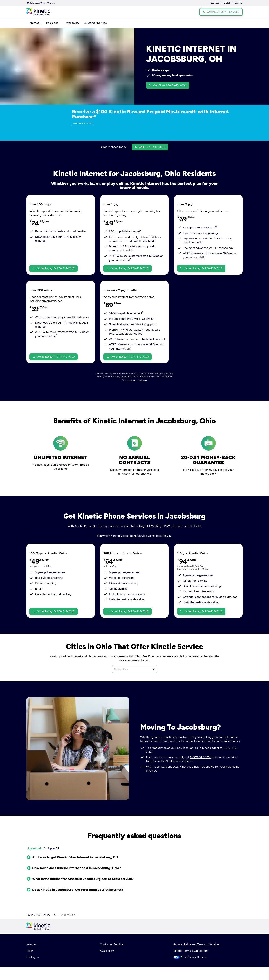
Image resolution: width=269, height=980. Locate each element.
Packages (32, 957)
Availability (107, 951)
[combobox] (131, 669)
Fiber (30, 951)
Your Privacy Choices (190, 957)
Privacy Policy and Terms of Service (196, 944)
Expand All (35, 848)
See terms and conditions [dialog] (135, 380)
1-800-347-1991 (200, 757)
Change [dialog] (51, 3)
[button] (154, 669)
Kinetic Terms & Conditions (191, 951)
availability (43, 915)
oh (55, 915)
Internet (32, 944)
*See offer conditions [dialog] (82, 123)
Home (30, 915)
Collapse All (51, 848)
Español (239, 3)
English (227, 3)
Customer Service (111, 944)
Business (215, 3)
